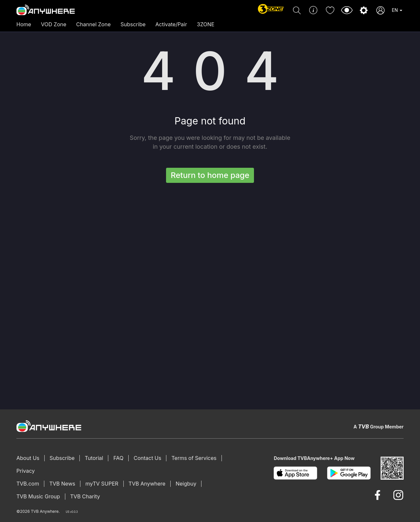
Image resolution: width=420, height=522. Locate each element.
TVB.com (28, 484)
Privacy (26, 471)
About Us (28, 458)
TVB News (62, 484)
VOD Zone (54, 24)
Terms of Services (194, 458)
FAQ (118, 458)
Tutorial (94, 458)
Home (24, 24)
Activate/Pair (171, 24)
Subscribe (133, 24)
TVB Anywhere (147, 484)
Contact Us (147, 458)
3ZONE (206, 24)
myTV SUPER (102, 484)
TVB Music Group (38, 496)
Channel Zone (93, 24)
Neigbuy (186, 484)
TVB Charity (85, 496)
